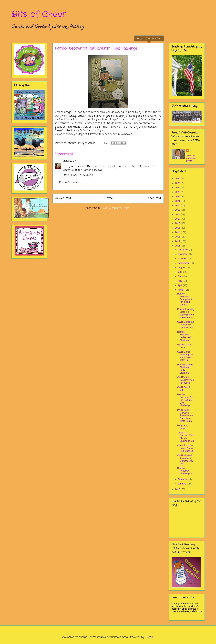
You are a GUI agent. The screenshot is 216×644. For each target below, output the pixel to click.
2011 (178, 246)
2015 (178, 228)
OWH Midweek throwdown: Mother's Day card (185, 459)
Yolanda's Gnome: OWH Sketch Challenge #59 (186, 437)
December (183, 250)
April (180, 285)
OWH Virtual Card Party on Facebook (185, 380)
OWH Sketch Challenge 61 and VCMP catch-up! (185, 356)
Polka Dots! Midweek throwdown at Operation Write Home (185, 415)
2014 (178, 232)
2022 (178, 197)
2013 (178, 237)
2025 (178, 183)
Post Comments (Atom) (116, 208)
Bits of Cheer (39, 14)
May (180, 281)
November (183, 254)
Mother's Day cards (184, 346)
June (181, 276)
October (182, 258)
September (184, 263)
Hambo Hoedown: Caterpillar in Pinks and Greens (185, 299)
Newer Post (63, 198)
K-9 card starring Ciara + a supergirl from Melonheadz (186, 313)
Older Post (154, 198)
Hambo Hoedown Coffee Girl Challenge (184, 336)
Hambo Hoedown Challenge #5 (185, 471)
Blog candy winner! (183, 427)
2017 (178, 219)
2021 (178, 201)
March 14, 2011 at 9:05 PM (78, 175)
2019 (178, 210)
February (183, 479)
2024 (178, 188)
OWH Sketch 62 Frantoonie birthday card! (185, 325)
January (182, 484)
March (181, 290)
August (182, 267)
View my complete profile (191, 158)
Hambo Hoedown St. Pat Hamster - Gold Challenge (185, 400)
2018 (178, 214)
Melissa (67, 161)
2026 (178, 179)
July (180, 272)
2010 (178, 489)
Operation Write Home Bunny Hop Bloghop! (185, 448)
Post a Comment (69, 183)
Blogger (149, 637)
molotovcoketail (120, 637)
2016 (178, 223)
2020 (178, 205)
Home (109, 198)
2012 (178, 241)
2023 (178, 192)
